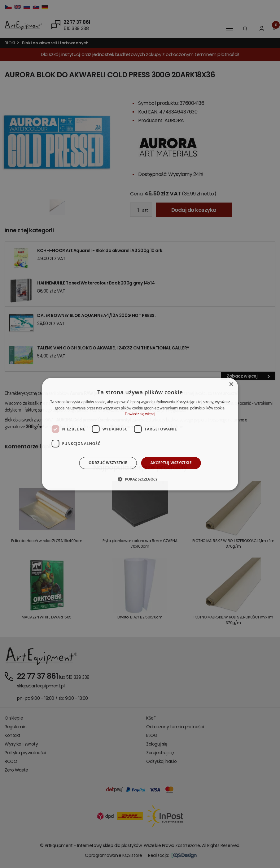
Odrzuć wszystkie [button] (108, 463)
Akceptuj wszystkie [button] (171, 463)
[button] (140, 479)
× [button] (231, 384)
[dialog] (140, 434)
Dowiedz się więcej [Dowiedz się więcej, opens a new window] (140, 414)
